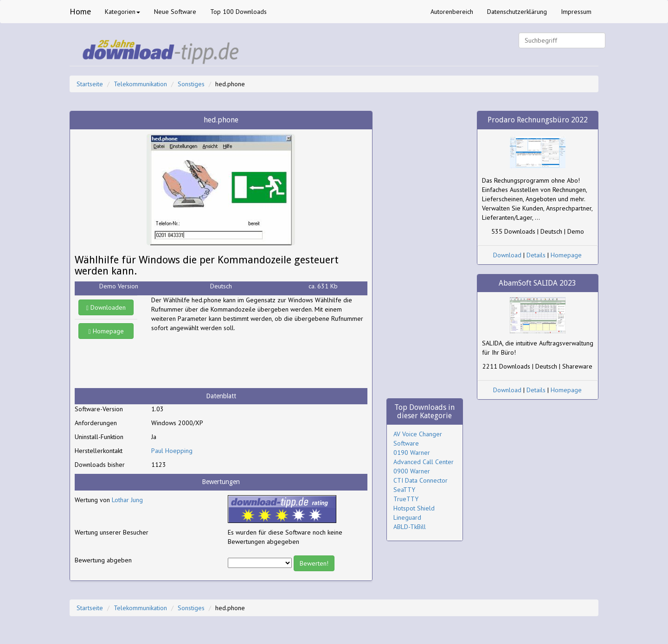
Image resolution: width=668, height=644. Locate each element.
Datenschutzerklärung (517, 12)
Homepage (106, 331)
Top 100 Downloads (238, 12)
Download (507, 255)
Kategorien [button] (122, 12)
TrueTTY (406, 499)
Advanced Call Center (424, 462)
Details (536, 255)
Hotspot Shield (414, 508)
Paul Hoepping (172, 451)
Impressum (576, 12)
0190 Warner (412, 453)
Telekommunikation (140, 84)
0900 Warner (412, 471)
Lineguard (407, 517)
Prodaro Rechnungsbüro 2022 (538, 120)
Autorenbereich (452, 12)
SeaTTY (404, 490)
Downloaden (106, 307)
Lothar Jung (127, 500)
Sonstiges (191, 84)
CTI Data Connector (421, 480)
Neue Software (175, 12)
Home (80, 11)
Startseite (90, 84)
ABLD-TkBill (410, 527)
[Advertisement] (225, 360)
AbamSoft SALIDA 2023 (537, 283)
